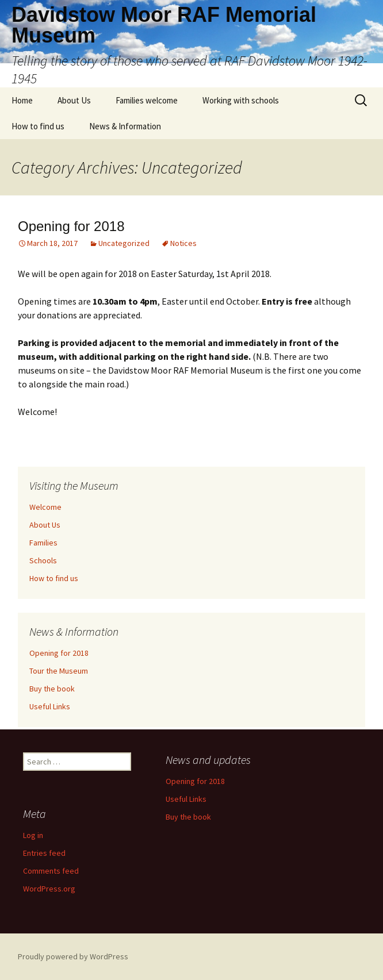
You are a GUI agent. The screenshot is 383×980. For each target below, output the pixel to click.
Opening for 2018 (71, 226)
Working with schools (241, 100)
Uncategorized (124, 243)
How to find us (38, 126)
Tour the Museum (59, 671)
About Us (74, 100)
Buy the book (52, 689)
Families (43, 543)
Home (22, 100)
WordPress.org (49, 889)
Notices (183, 243)
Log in (33, 835)
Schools (43, 560)
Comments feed (51, 871)
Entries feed (44, 853)
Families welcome (147, 100)
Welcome (45, 507)
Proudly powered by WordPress (73, 956)
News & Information (125, 126)
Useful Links (50, 706)
